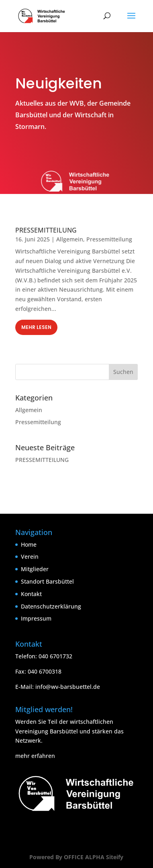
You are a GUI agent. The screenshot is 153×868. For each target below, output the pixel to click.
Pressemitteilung (109, 239)
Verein (30, 557)
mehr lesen (36, 327)
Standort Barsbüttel (47, 581)
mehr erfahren (35, 756)
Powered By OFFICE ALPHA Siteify (76, 857)
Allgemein (70, 239)
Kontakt (31, 594)
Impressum (36, 618)
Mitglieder (35, 569)
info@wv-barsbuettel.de (68, 687)
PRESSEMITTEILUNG (46, 230)
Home (29, 544)
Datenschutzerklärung (51, 606)
